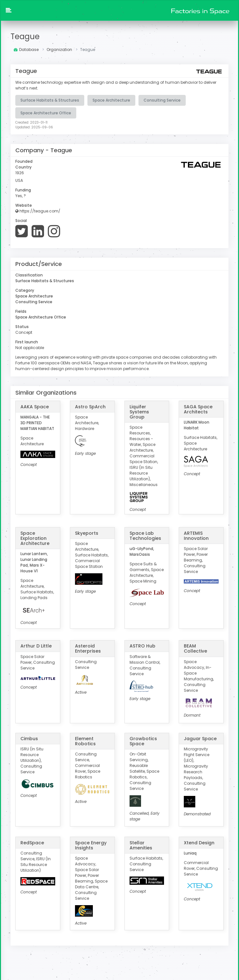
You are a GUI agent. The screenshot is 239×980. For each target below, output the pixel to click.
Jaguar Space (200, 738)
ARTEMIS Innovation (196, 535)
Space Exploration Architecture (35, 538)
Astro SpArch (90, 406)
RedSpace (32, 842)
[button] (9, 11)
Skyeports (87, 533)
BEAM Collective (195, 648)
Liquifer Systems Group (139, 411)
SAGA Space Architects (198, 409)
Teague (25, 36)
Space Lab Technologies (145, 535)
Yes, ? (21, 195)
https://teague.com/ (38, 211)
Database (26, 50)
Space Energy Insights (91, 845)
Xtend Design (199, 842)
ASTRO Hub (142, 646)
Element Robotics (85, 740)
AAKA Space (35, 406)
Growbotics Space (143, 740)
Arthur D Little (36, 646)
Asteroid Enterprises (88, 648)
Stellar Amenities (141, 845)
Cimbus (29, 738)
